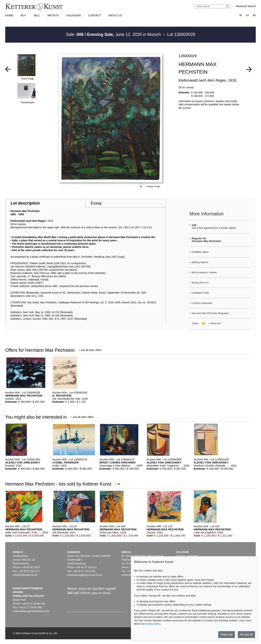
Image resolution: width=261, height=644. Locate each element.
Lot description (25, 203)
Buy (23, 15)
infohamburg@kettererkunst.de (84, 575)
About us (115, 15)
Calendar (73, 15)
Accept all (246, 634)
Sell (37, 15)
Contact (95, 15)
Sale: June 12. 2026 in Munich (114, 34)
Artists (53, 15)
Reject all (227, 634)
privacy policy (153, 624)
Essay (96, 203)
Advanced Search (246, 6)
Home (9, 15)
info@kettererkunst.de (25, 575)
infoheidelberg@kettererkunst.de (31, 611)
